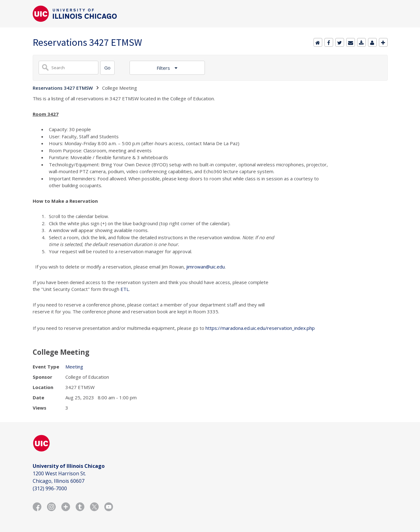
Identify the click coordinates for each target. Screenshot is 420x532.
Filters (164, 68)
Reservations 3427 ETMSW (63, 88)
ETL (125, 289)
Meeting (74, 367)
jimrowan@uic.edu (205, 267)
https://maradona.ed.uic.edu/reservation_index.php (260, 328)
